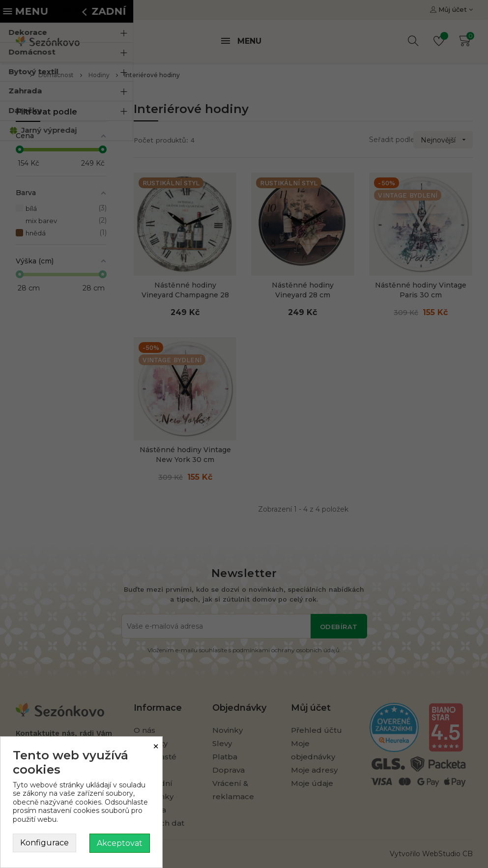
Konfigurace (44, 843)
